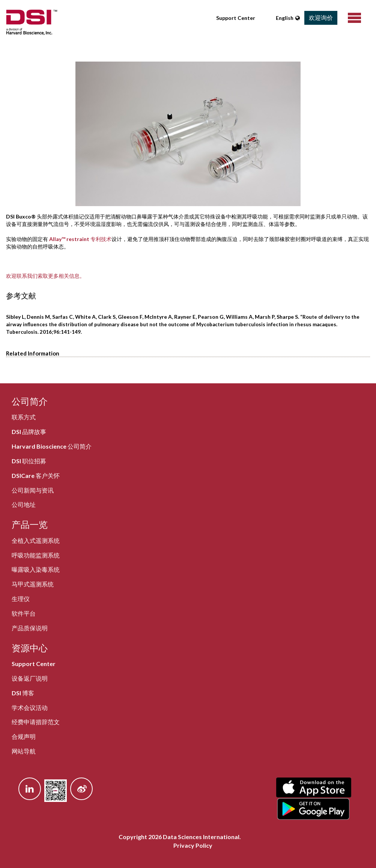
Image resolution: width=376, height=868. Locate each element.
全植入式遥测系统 (36, 540)
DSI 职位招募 (29, 461)
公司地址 (24, 504)
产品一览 (30, 524)
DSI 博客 (23, 693)
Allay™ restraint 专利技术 (80, 239)
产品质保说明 (30, 628)
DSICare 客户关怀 (36, 475)
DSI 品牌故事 (29, 432)
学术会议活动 (30, 708)
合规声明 (24, 736)
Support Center (236, 18)
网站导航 (24, 751)
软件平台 (24, 613)
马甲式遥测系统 (33, 584)
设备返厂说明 (30, 678)
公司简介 (30, 401)
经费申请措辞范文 (36, 722)
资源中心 (30, 648)
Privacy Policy (193, 845)
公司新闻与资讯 (33, 490)
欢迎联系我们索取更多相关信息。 (45, 276)
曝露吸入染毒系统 (36, 569)
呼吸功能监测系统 (36, 555)
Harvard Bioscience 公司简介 (52, 446)
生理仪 (21, 599)
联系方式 (24, 417)
